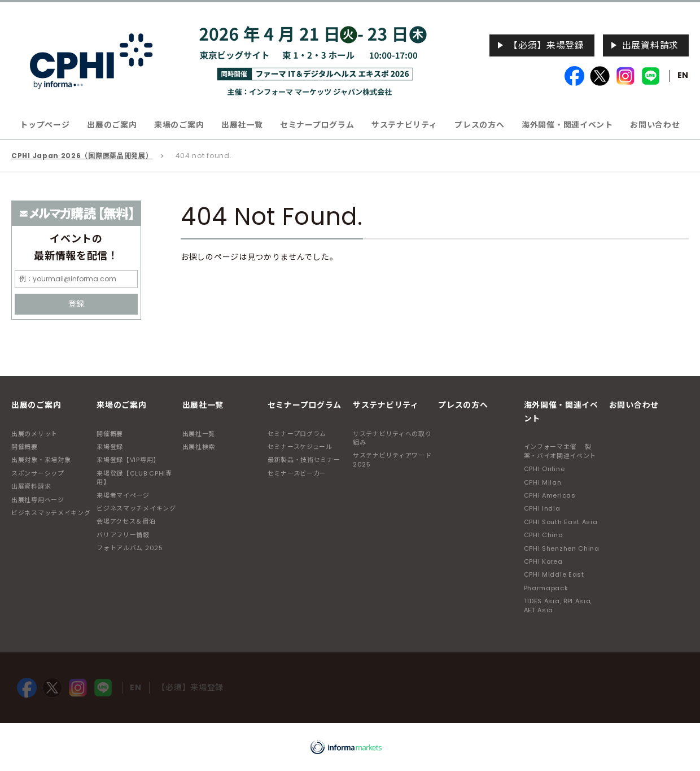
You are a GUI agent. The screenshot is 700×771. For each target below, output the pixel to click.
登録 (76, 304)
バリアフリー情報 (123, 535)
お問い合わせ (655, 125)
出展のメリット (34, 434)
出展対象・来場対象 (41, 460)
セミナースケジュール (300, 447)
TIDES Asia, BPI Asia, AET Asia (558, 605)
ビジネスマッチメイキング (51, 513)
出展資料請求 (650, 45)
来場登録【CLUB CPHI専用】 (134, 478)
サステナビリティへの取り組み (392, 438)
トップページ (45, 125)
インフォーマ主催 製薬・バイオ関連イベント (560, 451)
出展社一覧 (199, 434)
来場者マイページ (123, 495)
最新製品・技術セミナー (304, 460)
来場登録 (110, 447)
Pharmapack (546, 588)
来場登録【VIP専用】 (128, 460)
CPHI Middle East (554, 574)
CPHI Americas (550, 495)
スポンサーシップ (38, 473)
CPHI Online (544, 469)
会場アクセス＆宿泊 (126, 521)
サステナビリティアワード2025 (392, 459)
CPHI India (542, 508)
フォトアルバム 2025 (130, 548)
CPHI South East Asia (561, 522)
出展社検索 (199, 447)
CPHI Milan (543, 482)
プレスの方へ (479, 125)
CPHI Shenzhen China (562, 548)
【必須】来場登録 (546, 45)
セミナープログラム (297, 434)
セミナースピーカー (297, 473)
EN (683, 75)
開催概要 (25, 447)
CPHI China (544, 535)
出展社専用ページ (38, 500)
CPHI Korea (543, 561)
